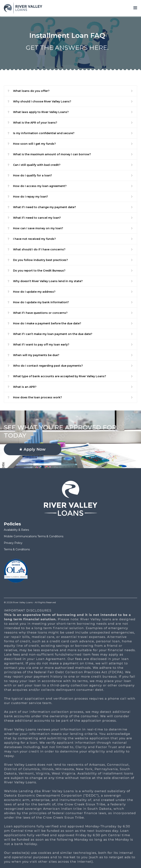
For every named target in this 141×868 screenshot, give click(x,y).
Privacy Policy (13, 543)
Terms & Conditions (17, 549)
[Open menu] (135, 8)
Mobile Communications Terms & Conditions (34, 536)
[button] (70, 91)
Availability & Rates (16, 530)
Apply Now (33, 449)
